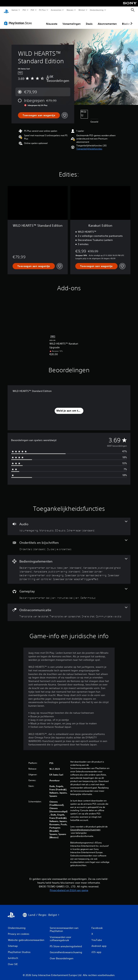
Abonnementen (107, 20)
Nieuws (70, 10)
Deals (89, 20)
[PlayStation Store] (19, 20)
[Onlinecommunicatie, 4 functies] (69, 609)
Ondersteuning (97, 10)
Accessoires (56, 10)
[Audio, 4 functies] (69, 523)
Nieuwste (52, 20)
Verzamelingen (72, 20)
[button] (89, 145)
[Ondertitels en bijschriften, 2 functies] (69, 542)
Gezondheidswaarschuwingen (85, 826)
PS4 (32, 10)
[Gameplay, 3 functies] (69, 590)
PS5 (24, 10)
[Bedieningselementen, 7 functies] (69, 566)
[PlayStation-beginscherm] (6, 10)
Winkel (81, 10)
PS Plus (42, 10)
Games (14, 10)
